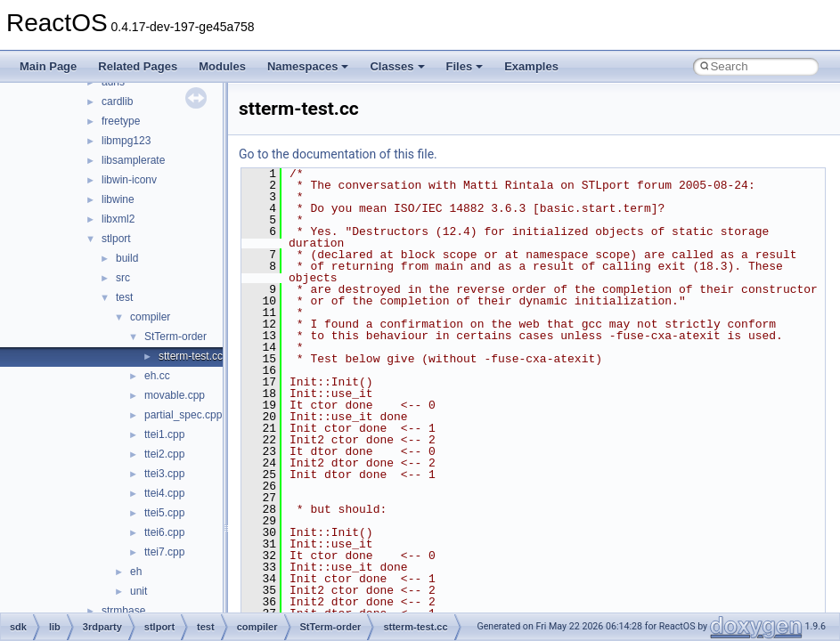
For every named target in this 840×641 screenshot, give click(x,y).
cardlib (117, 101)
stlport (116, 239)
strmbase (123, 611)
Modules (222, 66)
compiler (150, 317)
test (124, 297)
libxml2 (118, 219)
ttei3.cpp (164, 474)
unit (139, 591)
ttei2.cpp (164, 454)
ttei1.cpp (164, 434)
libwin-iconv (129, 180)
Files (465, 66)
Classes (397, 66)
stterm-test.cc (191, 356)
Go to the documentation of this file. (338, 154)
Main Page (48, 66)
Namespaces (308, 66)
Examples (531, 66)
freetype (121, 121)
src (123, 278)
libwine (118, 199)
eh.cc (157, 376)
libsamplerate (133, 160)
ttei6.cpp (164, 532)
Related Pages (138, 66)
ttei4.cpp (164, 493)
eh (136, 572)
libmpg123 (126, 141)
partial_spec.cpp (183, 415)
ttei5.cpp (164, 513)
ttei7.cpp (164, 552)
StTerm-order (175, 337)
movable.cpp (175, 395)
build (127, 258)
